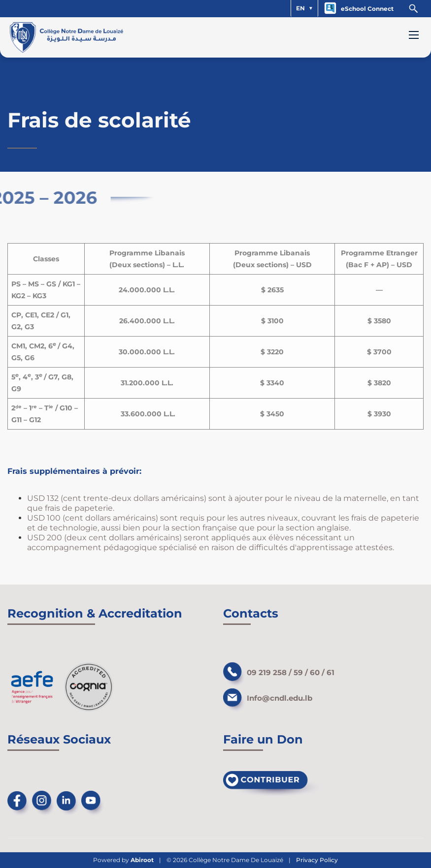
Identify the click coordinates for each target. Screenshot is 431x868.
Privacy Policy (317, 860)
